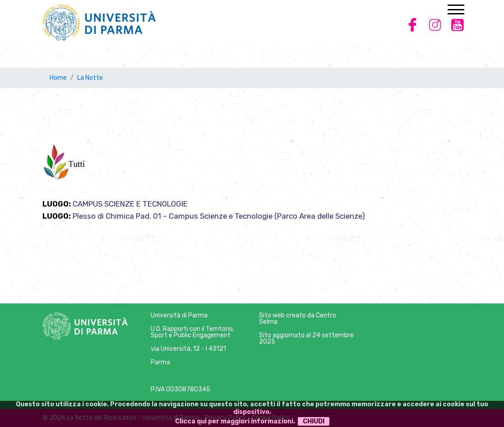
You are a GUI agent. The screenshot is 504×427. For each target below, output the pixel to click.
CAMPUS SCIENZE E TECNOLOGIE (130, 204)
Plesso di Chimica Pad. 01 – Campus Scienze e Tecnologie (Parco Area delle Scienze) (219, 216)
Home (58, 78)
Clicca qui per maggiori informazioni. (235, 421)
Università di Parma (179, 315)
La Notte (90, 78)
